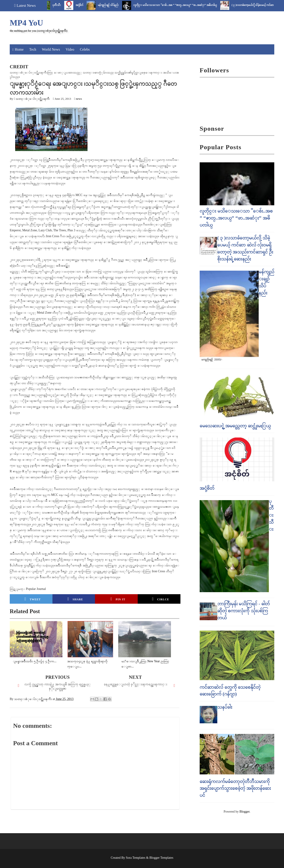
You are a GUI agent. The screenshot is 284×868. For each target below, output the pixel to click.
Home (19, 49)
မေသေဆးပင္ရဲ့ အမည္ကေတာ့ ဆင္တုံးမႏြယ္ (235, 426)
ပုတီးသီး (62, 5)
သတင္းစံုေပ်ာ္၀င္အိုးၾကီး (33, 99)
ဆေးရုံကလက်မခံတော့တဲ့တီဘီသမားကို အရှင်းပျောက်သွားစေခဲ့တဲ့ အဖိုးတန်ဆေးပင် (235, 788)
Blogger (244, 812)
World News (51, 49)
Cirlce (160, 599)
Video (70, 49)
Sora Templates (136, 858)
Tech (33, 49)
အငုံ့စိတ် (85, 5)
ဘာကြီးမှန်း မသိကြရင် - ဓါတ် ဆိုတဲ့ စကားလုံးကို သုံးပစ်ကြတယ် (244, 611)
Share (75, 599)
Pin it (118, 599)
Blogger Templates (161, 858)
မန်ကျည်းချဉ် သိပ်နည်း (114, 5)
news (79, 99)
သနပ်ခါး (225, 707)
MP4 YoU (26, 23)
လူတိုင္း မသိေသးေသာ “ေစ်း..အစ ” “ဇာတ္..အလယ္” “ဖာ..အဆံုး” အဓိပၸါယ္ (181, 5)
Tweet (33, 599)
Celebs (85, 49)
